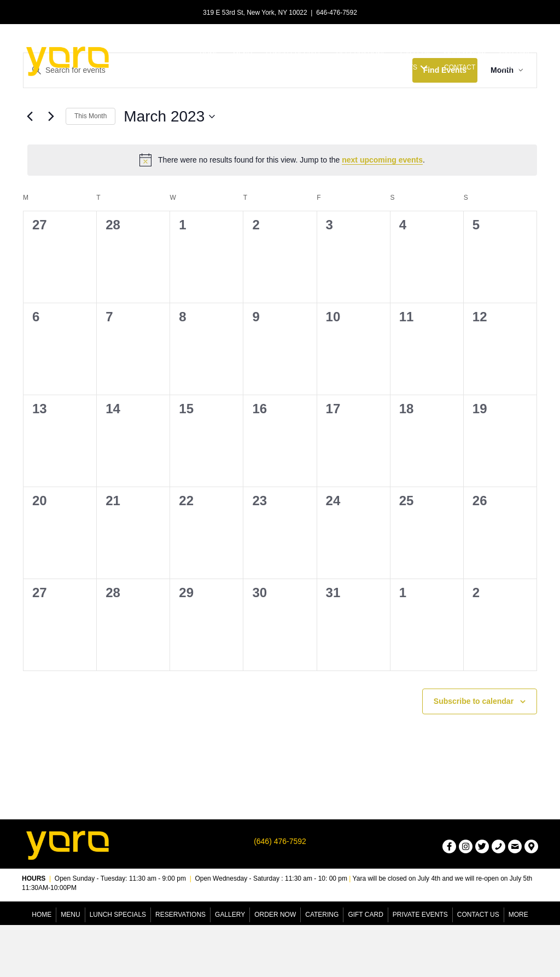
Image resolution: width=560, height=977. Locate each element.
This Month (91, 116)
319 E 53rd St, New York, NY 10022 (255, 13)
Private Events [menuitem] (420, 915)
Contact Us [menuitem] (478, 915)
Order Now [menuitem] (275, 915)
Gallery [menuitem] (230, 915)
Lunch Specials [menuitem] (118, 915)
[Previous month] (30, 117)
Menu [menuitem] (70, 915)
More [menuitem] (518, 915)
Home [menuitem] (42, 915)
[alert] (282, 160)
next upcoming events (382, 160)
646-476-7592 (337, 13)
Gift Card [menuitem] (365, 915)
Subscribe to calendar (474, 701)
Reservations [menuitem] (180, 915)
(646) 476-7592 (280, 841)
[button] (424, 68)
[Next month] (51, 117)
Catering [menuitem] (322, 915)
